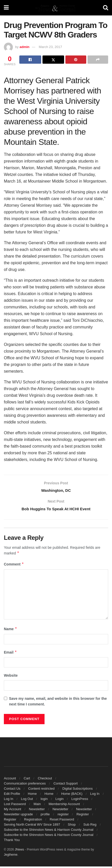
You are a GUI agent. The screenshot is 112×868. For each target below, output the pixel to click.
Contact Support (66, 785)
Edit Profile (12, 795)
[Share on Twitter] (53, 60)
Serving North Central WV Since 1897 (32, 826)
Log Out (27, 800)
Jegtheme (11, 856)
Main (37, 805)
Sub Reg (90, 826)
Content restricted (41, 790)
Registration (33, 821)
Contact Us (12, 790)
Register (83, 816)
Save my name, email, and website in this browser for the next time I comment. (58, 703)
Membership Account (64, 805)
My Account (12, 811)
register (63, 816)
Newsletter (37, 811)
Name (11, 631)
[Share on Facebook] (30, 60)
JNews (19, 851)
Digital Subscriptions (77, 790)
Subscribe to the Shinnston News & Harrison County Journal (49, 831)
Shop (72, 826)
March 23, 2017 (50, 47)
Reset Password (62, 821)
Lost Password (15, 805)
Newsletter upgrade (18, 816)
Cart (27, 780)
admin (24, 47)
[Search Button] (106, 8)
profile (45, 816)
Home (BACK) (72, 795)
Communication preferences (25, 785)
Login (59, 800)
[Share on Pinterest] (76, 60)
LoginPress (80, 800)
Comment (14, 566)
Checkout (45, 780)
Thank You (12, 841)
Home (32, 795)
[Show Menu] (6, 8)
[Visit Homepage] (56, 8)
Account (10, 780)
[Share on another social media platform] (98, 60)
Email (10, 654)
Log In (95, 795)
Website (11, 677)
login (44, 800)
